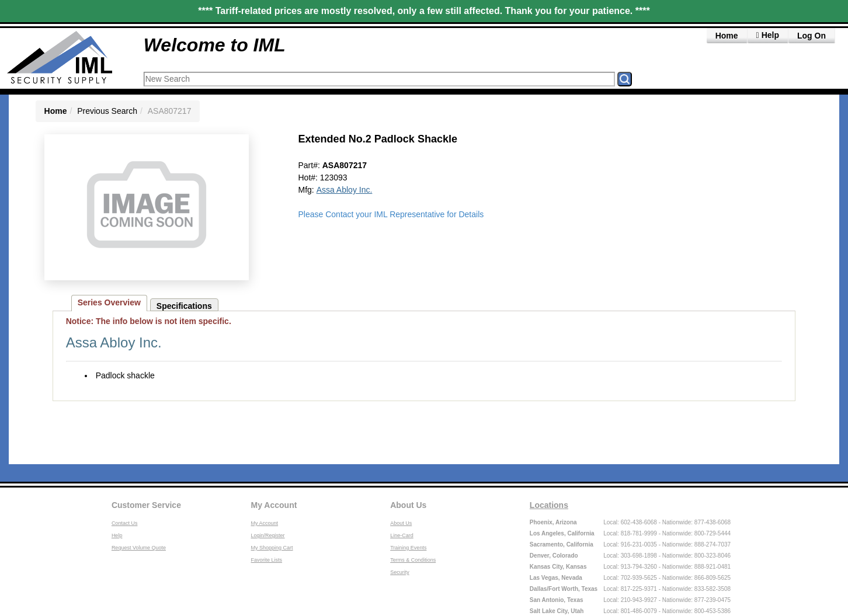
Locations (549, 505)
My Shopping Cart (272, 548)
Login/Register (268, 535)
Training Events (408, 548)
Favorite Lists (267, 560)
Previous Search (107, 111)
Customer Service (146, 505)
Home (727, 36)
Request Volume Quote (139, 548)
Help (117, 535)
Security (400, 572)
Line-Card (402, 535)
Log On (811, 36)
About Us (408, 505)
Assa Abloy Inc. (345, 190)
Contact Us (125, 523)
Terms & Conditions (413, 560)
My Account (274, 505)
